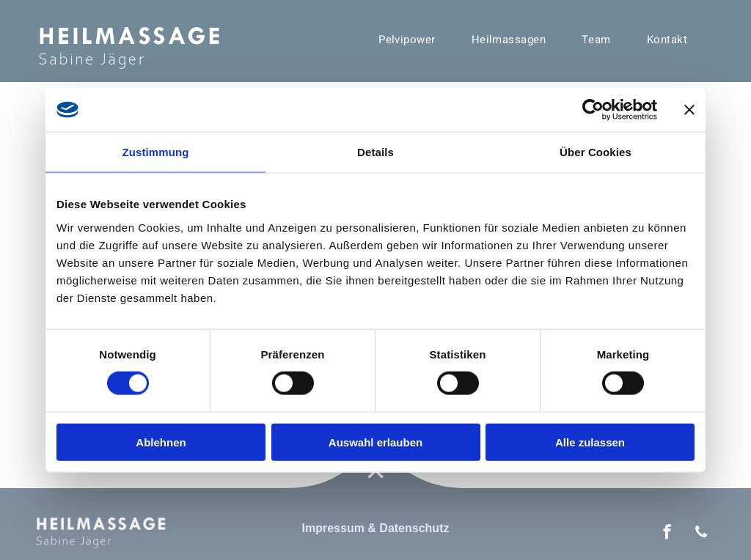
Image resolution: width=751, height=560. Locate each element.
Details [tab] (375, 152)
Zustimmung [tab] (156, 152)
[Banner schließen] (689, 110)
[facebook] (667, 534)
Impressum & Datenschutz (376, 528)
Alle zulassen (590, 442)
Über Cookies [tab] (596, 152)
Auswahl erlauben (375, 442)
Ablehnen (161, 442)
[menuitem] (413, 40)
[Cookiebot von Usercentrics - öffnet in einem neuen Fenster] (593, 110)
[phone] (701, 534)
